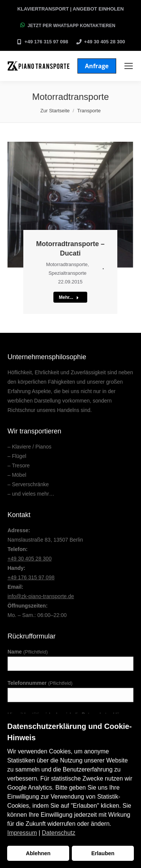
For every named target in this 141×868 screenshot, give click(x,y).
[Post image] (70, 205)
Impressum (22, 833)
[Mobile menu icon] (129, 66)
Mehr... (69, 297)
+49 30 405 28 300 (105, 42)
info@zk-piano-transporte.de (41, 596)
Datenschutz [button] (58, 833)
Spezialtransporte (67, 273)
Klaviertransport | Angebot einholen (70, 9)
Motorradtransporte (67, 264)
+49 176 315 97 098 (46, 42)
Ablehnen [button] (38, 853)
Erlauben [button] (103, 853)
